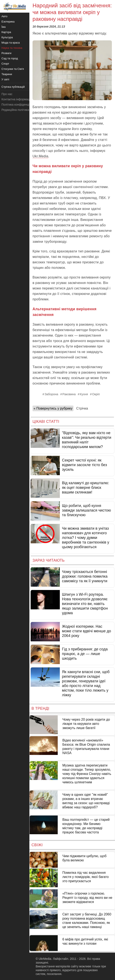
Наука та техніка (12, 48)
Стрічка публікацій (13, 87)
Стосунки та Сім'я (13, 69)
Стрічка (82, 408)
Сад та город (10, 58)
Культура (7, 37)
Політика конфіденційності (20, 105)
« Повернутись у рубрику (53, 408)
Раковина (69, 394)
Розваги (6, 53)
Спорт (5, 64)
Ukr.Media (40, 156)
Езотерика (8, 22)
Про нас (7, 94)
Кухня (84, 394)
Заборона (51, 394)
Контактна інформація (17, 99)
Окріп (96, 394)
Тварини (7, 74)
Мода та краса (11, 43)
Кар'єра (6, 32)
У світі (5, 79)
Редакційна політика (15, 110)
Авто (4, 16)
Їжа (4, 27)
